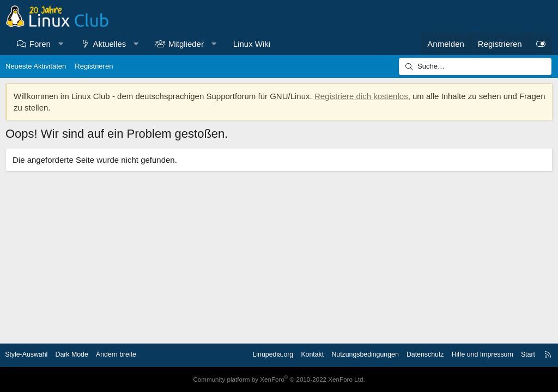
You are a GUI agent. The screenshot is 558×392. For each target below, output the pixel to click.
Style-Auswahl (33, 355)
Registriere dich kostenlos (361, 96)
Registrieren (94, 66)
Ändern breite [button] (127, 355)
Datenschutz (414, 355)
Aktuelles (110, 44)
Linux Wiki (252, 44)
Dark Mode (81, 355)
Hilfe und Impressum (474, 355)
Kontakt (296, 355)
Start (522, 355)
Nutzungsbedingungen (351, 355)
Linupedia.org (254, 355)
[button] (60, 44)
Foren (40, 44)
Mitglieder (186, 44)
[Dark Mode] (541, 44)
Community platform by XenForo (279, 379)
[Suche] (475, 66)
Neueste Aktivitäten (36, 66)
